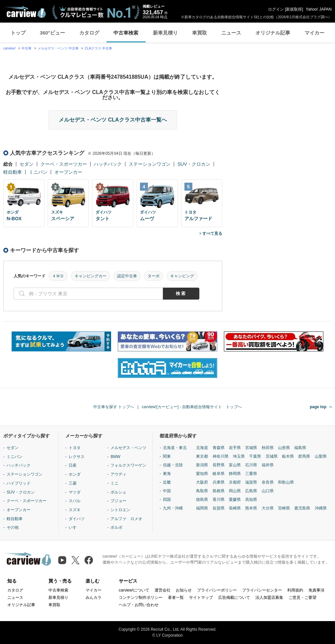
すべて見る (212, 233)
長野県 (219, 465)
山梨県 (321, 456)
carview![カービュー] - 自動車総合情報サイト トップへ (192, 407)
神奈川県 (221, 456)
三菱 (73, 483)
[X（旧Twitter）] (75, 560)
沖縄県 (321, 508)
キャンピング (182, 276)
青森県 (219, 448)
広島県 (251, 491)
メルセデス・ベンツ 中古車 (58, 48)
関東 (167, 456)
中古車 (27, 48)
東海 (167, 474)
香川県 (219, 500)
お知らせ (184, 590)
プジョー (118, 501)
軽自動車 (13, 172)
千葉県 (255, 456)
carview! (9, 48)
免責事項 (316, 590)
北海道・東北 (175, 448)
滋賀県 (251, 482)
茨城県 (272, 456)
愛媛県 (235, 500)
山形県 (284, 448)
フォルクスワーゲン (128, 465)
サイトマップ (201, 598)
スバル (75, 501)
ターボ (154, 276)
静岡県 (235, 474)
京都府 (235, 482)
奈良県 (268, 482)
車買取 (200, 33)
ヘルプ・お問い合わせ (139, 605)
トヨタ (75, 448)
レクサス (77, 457)
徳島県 (202, 500)
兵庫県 (219, 482)
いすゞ (75, 527)
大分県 (268, 508)
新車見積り (165, 33)
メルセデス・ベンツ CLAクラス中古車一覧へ (113, 120)
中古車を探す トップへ (114, 407)
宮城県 (251, 448)
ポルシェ (118, 492)
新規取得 (294, 9)
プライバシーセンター (262, 590)
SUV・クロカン (194, 164)
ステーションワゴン (150, 164)
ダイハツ (77, 519)
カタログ (89, 33)
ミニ (114, 483)
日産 (73, 465)
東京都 (202, 456)
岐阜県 (219, 474)
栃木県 (288, 456)
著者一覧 (176, 598)
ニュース (231, 33)
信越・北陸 (173, 465)
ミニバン (38, 172)
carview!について (134, 590)
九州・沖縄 (173, 508)
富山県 (235, 465)
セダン (27, 164)
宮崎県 (284, 508)
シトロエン (120, 510)
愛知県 (202, 474)
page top (318, 407)
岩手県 (235, 448)
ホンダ (75, 474)
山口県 (268, 491)
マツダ (75, 492)
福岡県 (202, 508)
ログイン (276, 9)
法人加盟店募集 (269, 598)
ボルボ (116, 527)
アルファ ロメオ (126, 519)
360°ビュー (52, 33)
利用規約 (295, 590)
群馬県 (304, 456)
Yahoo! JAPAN (319, 9)
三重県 (251, 474)
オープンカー (68, 172)
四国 (167, 500)
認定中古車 (127, 276)
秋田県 (268, 448)
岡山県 (235, 491)
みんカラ (94, 598)
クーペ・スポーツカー (64, 164)
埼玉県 (239, 456)
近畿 (167, 482)
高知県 (251, 500)
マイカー (314, 33)
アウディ (118, 474)
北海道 (202, 448)
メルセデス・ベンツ (128, 448)
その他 (13, 527)
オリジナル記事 (273, 33)
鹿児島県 (302, 508)
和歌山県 (286, 482)
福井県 (268, 465)
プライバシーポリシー (217, 590)
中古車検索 (126, 33)
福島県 (300, 448)
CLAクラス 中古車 (98, 48)
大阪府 (202, 482)
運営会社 (163, 590)
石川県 (251, 465)
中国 (167, 491)
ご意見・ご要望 (302, 598)
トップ (18, 33)
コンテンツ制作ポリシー (141, 598)
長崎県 (235, 508)
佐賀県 (219, 508)
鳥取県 (202, 491)
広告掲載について (234, 598)
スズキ (75, 510)
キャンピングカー (91, 276)
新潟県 (202, 465)
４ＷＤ (58, 276)
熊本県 (251, 508)
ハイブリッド (19, 483)
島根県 (219, 491)
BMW (115, 457)
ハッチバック (108, 164)
